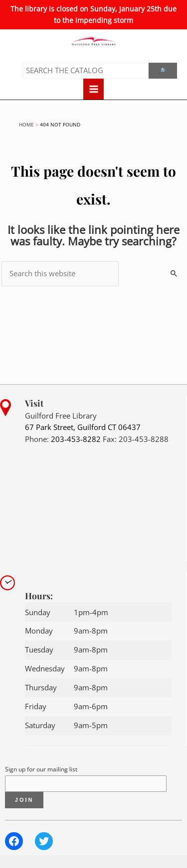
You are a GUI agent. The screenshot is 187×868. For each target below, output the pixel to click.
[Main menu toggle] (94, 89)
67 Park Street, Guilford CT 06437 (83, 427)
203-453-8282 (76, 439)
